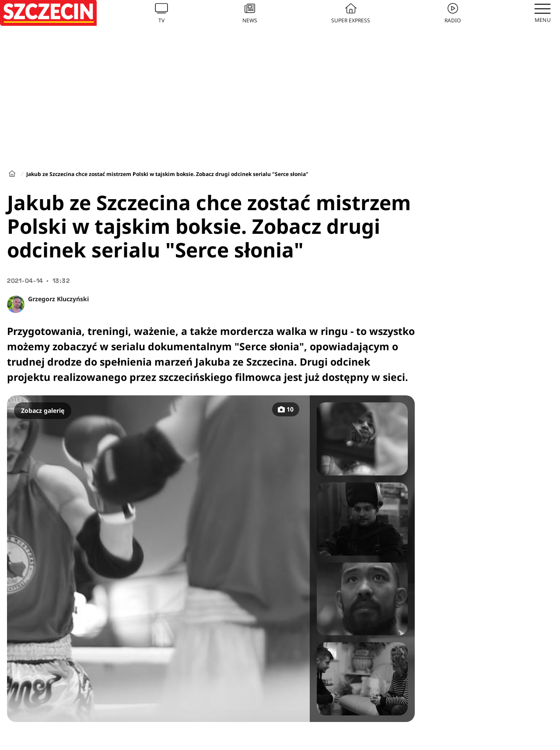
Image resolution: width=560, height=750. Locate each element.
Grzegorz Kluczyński (58, 299)
